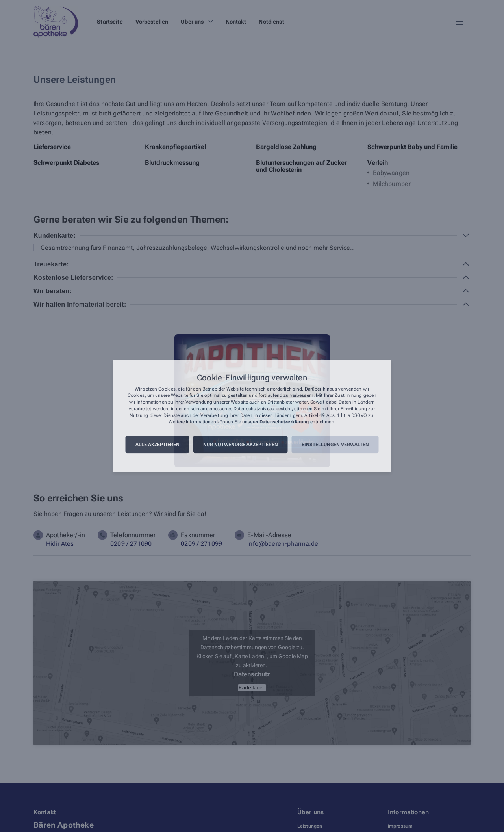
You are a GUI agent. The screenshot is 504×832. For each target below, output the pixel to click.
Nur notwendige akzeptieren (241, 445)
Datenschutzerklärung (284, 422)
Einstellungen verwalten (335, 445)
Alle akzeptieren (157, 445)
